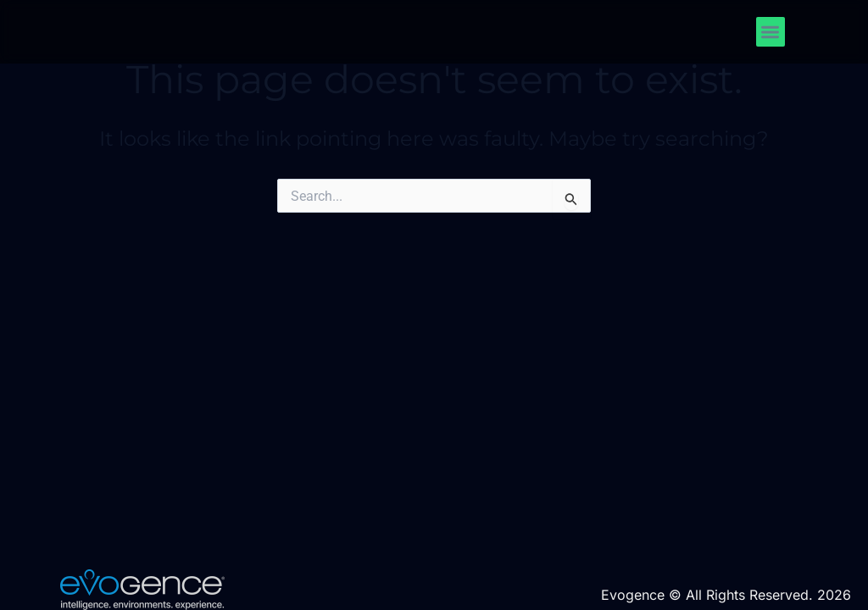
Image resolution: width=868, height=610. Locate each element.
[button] (771, 32)
